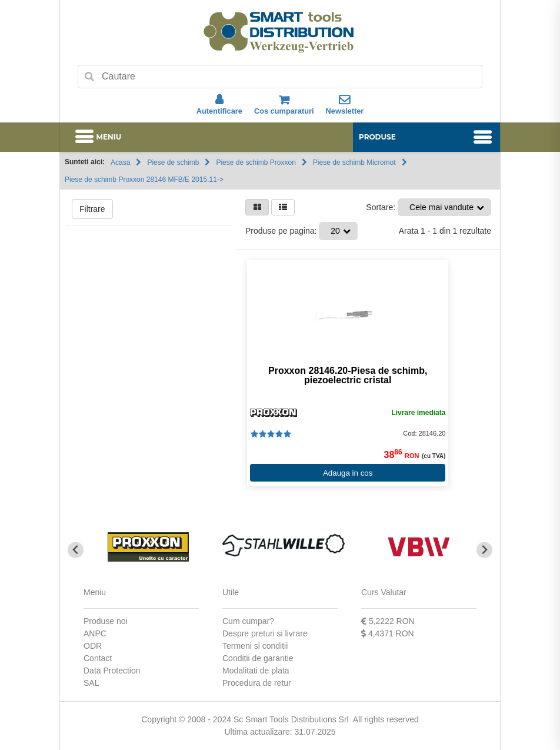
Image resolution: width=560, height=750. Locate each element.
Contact (98, 658)
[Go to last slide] (76, 550)
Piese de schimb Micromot (354, 162)
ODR (93, 646)
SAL (91, 683)
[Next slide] (484, 550)
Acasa (120, 162)
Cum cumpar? (248, 621)
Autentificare (219, 105)
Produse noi (106, 621)
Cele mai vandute (441, 207)
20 (335, 231)
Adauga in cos (348, 473)
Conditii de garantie (258, 658)
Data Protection (112, 671)
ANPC (95, 633)
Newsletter (345, 105)
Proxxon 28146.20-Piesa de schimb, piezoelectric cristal (348, 376)
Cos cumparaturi (284, 105)
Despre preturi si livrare (265, 633)
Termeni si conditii (255, 646)
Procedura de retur (257, 683)
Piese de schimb (173, 162)
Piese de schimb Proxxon (256, 162)
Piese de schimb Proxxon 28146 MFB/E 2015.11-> (144, 180)
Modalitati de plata (256, 671)
